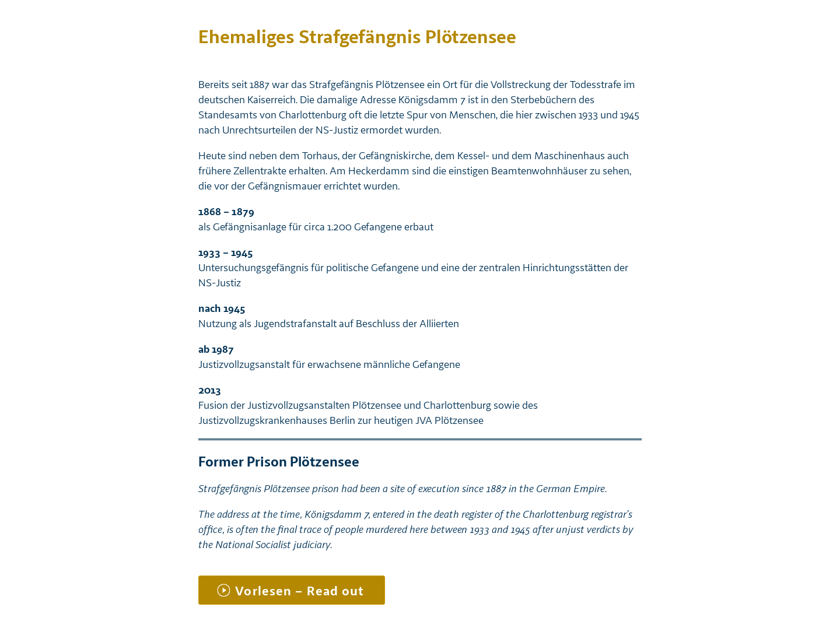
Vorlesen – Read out (300, 591)
